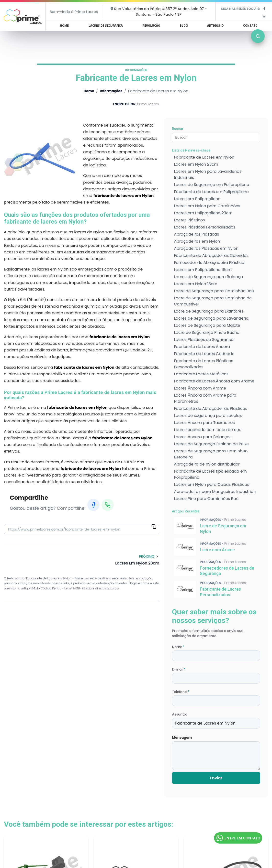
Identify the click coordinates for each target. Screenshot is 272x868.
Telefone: (181, 692)
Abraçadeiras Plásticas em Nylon (206, 248)
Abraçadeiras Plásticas (196, 234)
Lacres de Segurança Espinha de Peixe (211, 444)
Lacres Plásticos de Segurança (204, 340)
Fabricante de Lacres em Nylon (204, 157)
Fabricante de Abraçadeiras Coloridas (211, 255)
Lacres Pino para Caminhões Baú (206, 499)
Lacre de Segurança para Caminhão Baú (214, 291)
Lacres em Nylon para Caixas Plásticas (211, 484)
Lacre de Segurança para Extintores (209, 311)
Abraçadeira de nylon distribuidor (207, 464)
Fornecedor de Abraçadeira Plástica (209, 263)
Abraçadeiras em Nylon (197, 241)
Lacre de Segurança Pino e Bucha (207, 332)
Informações (111, 91)
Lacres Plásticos (189, 220)
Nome (178, 647)
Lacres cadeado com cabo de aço (208, 430)
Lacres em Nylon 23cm (196, 164)
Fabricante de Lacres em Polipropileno (211, 192)
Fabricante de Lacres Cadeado (204, 354)
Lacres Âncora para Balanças (203, 437)
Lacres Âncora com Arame (200, 388)
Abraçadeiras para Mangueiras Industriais (215, 492)
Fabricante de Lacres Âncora (202, 347)
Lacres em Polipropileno (197, 199)
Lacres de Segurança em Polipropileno (211, 185)
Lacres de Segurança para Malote (207, 325)
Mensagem (182, 738)
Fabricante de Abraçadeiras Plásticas (210, 408)
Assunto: (179, 714)
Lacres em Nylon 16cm (196, 284)
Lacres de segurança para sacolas (208, 416)
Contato (250, 25)
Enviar (216, 778)
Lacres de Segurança (106, 25)
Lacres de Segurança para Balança (208, 277)
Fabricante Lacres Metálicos (201, 374)
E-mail (179, 669)
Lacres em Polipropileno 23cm (203, 213)
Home (64, 25)
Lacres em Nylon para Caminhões (207, 206)
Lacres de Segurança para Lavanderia (211, 318)
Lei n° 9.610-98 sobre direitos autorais (92, 588)
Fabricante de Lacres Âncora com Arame (214, 381)
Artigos (215, 25)
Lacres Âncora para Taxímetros (204, 423)
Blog (184, 25)
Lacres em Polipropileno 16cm (203, 270)
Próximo (149, 556)
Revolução (151, 25)
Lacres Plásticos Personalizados (205, 227)
